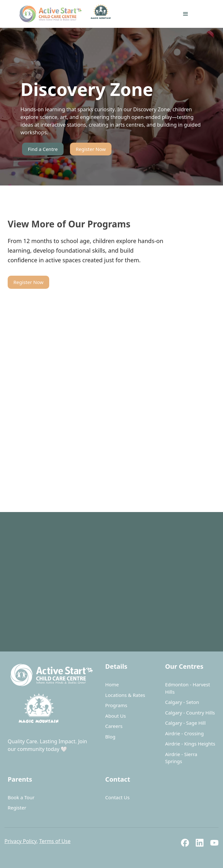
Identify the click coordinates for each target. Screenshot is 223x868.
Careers (114, 726)
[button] (186, 14)
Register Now (91, 149)
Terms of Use (55, 841)
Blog (110, 737)
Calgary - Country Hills (190, 713)
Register (17, 808)
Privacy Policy (20, 841)
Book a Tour (21, 797)
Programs (116, 705)
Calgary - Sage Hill (185, 723)
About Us (115, 716)
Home (112, 684)
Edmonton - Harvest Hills (188, 688)
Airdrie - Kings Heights (190, 744)
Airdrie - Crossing (185, 733)
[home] (70, 14)
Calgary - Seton (182, 702)
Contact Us (117, 797)
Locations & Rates (125, 695)
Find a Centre (43, 149)
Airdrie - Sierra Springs (181, 758)
